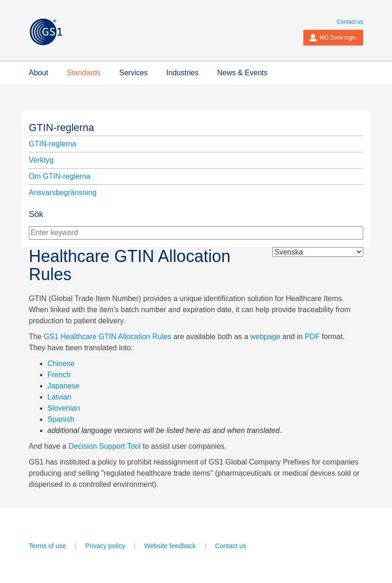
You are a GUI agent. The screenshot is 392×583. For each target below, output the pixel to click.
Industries (182, 73)
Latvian (59, 397)
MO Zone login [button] (333, 38)
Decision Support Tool (104, 446)
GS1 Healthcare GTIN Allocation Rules (108, 337)
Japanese (63, 386)
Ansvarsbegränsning (63, 193)
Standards (84, 73)
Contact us (350, 22)
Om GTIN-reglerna (59, 176)
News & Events (242, 73)
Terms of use (47, 546)
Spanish (61, 419)
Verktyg (41, 160)
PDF (312, 337)
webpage (265, 337)
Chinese (61, 364)
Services (134, 73)
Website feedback (170, 546)
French (59, 375)
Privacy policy (105, 546)
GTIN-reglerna (62, 128)
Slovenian (64, 408)
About (39, 73)
